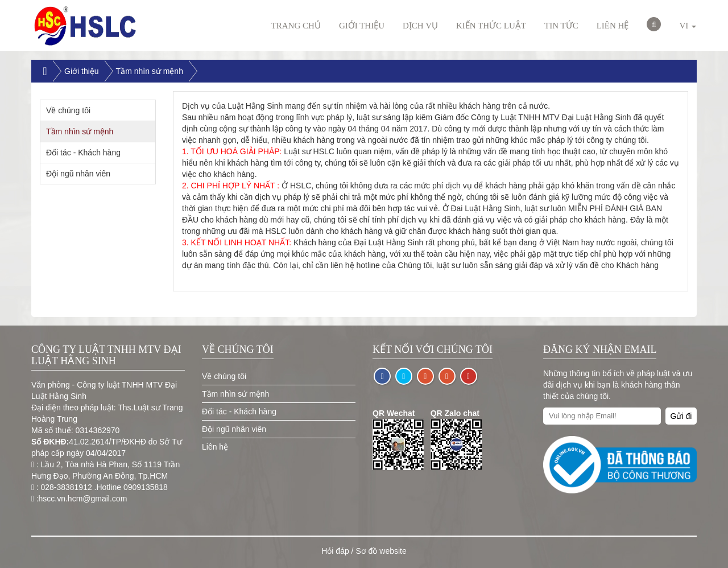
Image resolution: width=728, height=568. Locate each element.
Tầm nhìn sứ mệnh (150, 71)
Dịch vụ (420, 26)
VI (688, 26)
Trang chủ (296, 26)
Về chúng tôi (68, 110)
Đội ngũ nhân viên (78, 174)
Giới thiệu (362, 26)
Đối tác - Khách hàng (83, 153)
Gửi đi (681, 416)
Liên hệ (613, 26)
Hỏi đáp (335, 551)
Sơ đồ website (381, 551)
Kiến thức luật (491, 26)
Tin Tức (561, 26)
